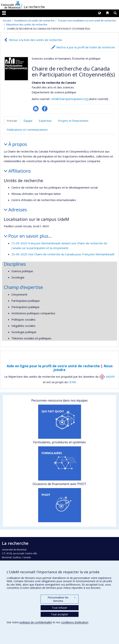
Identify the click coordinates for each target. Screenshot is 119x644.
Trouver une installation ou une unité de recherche (87, 20)
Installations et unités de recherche (34, 20)
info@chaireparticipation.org (70, 99)
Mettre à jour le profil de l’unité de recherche (86, 47)
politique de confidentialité (36, 622)
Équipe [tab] (28, 121)
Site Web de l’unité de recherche (36, 109)
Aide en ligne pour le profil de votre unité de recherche (53, 366)
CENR (72, 382)
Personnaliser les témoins (61, 599)
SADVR (107, 377)
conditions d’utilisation (75, 622)
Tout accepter (59, 614)
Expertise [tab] (45, 121)
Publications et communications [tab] (27, 130)
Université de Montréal (11, 5)
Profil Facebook (45, 109)
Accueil (7, 20)
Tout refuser (59, 608)
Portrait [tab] (12, 121)
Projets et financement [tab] (73, 121)
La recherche (34, 7)
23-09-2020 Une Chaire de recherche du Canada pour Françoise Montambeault (63, 254)
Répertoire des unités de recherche (27, 24)
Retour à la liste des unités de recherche (36, 40)
